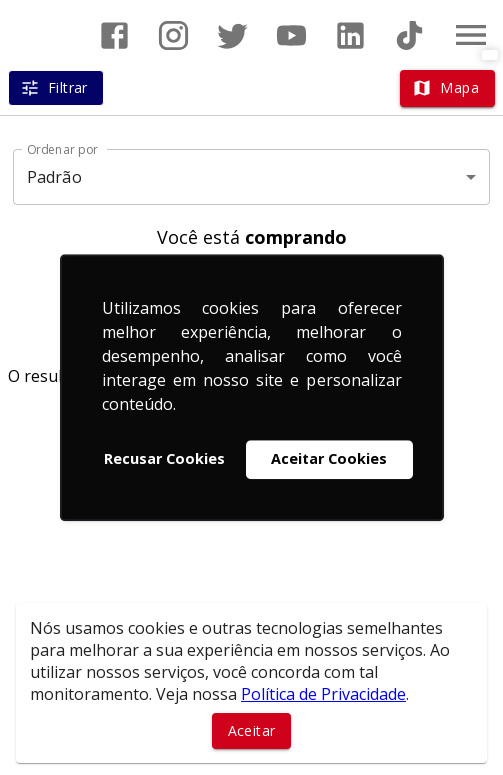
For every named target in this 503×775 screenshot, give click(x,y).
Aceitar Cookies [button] (329, 459)
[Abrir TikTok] (409, 35)
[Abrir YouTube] (291, 35)
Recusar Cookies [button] (164, 459)
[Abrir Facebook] (114, 35)
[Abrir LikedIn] (350, 35)
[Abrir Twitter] (232, 35)
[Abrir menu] (471, 35)
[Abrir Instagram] (173, 35)
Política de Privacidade (323, 694)
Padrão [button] (54, 177)
